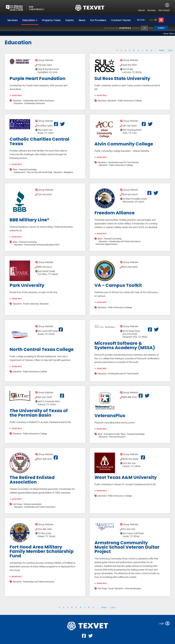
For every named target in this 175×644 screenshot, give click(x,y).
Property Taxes (51, 20)
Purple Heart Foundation (38, 78)
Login (167, 5)
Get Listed (164, 10)
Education (29, 20)
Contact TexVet (121, 20)
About (141, 10)
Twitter (62, 124)
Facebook (56, 124)
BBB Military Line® (29, 220)
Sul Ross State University (122, 78)
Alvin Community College (124, 144)
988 (31, 7)
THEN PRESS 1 (36, 9)
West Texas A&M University (126, 477)
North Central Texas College (42, 349)
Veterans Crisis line (16, 8)
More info (17, 95)
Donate (152, 10)
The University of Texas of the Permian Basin (39, 413)
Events (70, 20)
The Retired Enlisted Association (32, 480)
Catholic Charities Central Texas (39, 141)
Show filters (168, 34)
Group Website (46, 60)
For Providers (98, 20)
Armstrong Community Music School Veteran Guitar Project (127, 547)
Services (13, 20)
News (82, 20)
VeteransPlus (110, 416)
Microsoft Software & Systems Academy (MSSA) (125, 345)
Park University (27, 285)
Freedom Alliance (115, 213)
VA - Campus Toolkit (118, 285)
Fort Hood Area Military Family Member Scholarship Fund (42, 551)
